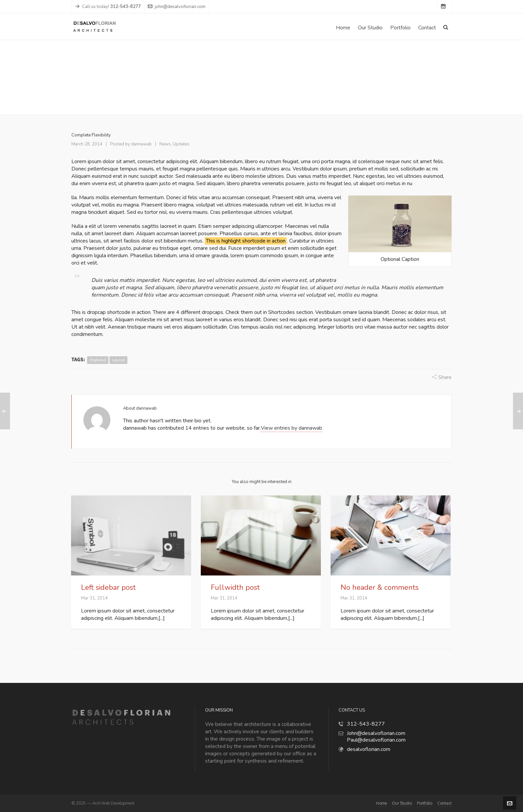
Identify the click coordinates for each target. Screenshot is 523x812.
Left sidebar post (108, 587)
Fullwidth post (235, 587)
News (400, 78)
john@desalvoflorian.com (177, 7)
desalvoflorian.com (369, 749)
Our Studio (402, 803)
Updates (181, 144)
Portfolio (425, 803)
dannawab (141, 144)
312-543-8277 (366, 724)
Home (383, 78)
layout (118, 360)
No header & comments (380, 587)
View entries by (292, 428)
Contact (444, 803)
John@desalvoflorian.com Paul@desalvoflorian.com (376, 737)
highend (98, 360)
